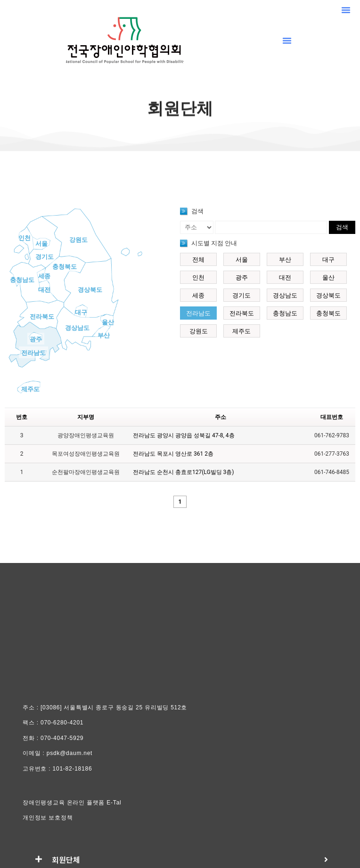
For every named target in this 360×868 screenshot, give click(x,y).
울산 (108, 322)
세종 (44, 276)
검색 (342, 227)
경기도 (45, 257)
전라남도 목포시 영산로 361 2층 (173, 454)
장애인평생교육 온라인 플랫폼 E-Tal (72, 803)
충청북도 (65, 267)
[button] (346, 10)
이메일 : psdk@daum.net (57, 753)
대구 (81, 312)
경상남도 (77, 328)
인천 (25, 238)
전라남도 (33, 353)
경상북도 (90, 290)
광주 (36, 339)
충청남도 (22, 280)
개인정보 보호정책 (48, 818)
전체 (198, 260)
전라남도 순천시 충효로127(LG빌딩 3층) (183, 472)
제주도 (30, 389)
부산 (104, 335)
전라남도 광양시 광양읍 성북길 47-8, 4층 (184, 435)
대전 (44, 290)
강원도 (78, 240)
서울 (41, 244)
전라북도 (42, 317)
